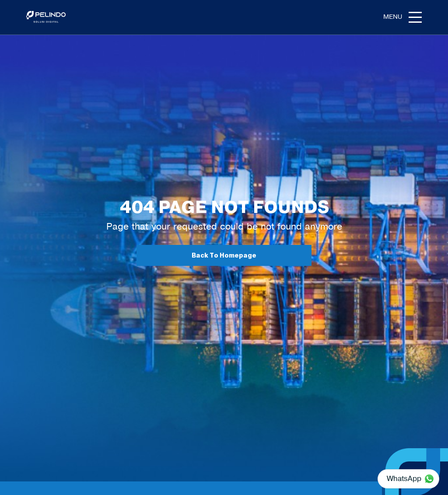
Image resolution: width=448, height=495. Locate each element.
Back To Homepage (224, 256)
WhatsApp (404, 478)
